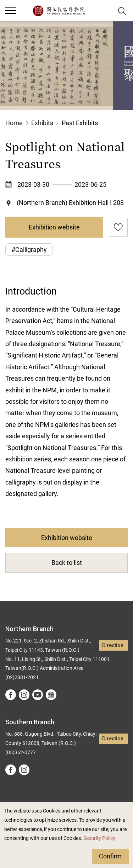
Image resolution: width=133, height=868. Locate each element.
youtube (38, 695)
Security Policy (99, 838)
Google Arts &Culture (51, 695)
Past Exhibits (80, 123)
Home (14, 123)
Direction (113, 645)
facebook (11, 695)
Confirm (110, 856)
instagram (24, 695)
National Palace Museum (59, 11)
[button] (105, 11)
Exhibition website (54, 227)
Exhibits (42, 123)
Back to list (67, 563)
